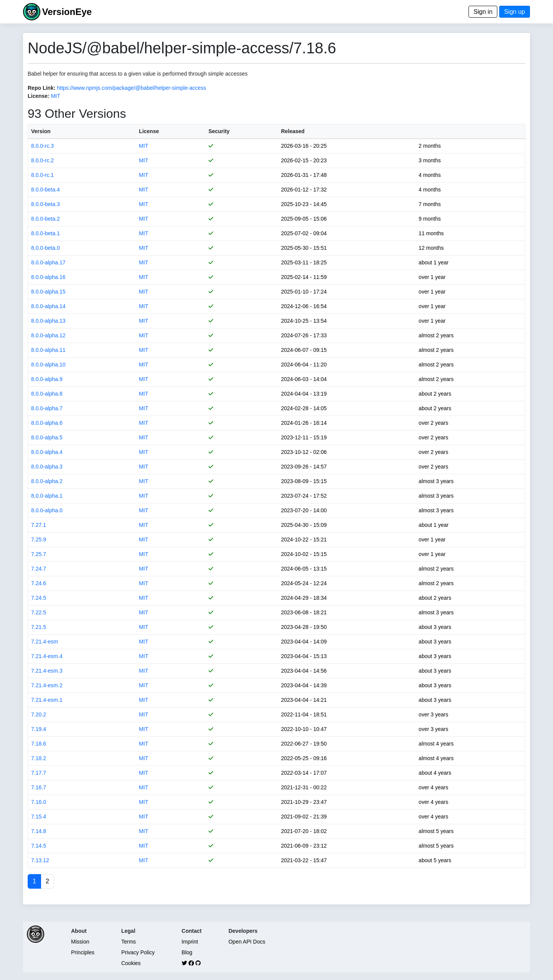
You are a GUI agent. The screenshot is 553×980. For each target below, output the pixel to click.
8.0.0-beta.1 (46, 233)
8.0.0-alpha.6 (47, 423)
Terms (129, 942)
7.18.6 (39, 744)
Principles (83, 952)
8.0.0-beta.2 (46, 219)
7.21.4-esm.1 (47, 700)
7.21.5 (39, 627)
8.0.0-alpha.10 (48, 365)
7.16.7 (39, 787)
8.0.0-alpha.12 (48, 335)
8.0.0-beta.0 (46, 248)
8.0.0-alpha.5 (47, 437)
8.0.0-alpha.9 (47, 379)
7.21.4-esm (45, 642)
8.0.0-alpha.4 (47, 452)
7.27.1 (39, 525)
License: (39, 96)
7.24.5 (39, 598)
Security (219, 131)
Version (41, 131)
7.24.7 (39, 569)
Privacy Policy (138, 952)
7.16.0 (39, 802)
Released (293, 131)
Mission (80, 942)
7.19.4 (39, 729)
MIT (56, 96)
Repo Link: (41, 88)
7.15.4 (39, 817)
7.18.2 (39, 758)
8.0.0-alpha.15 (48, 292)
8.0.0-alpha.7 (47, 408)
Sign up (515, 12)
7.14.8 (39, 831)
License (149, 131)
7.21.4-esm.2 (47, 685)
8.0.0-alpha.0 (47, 510)
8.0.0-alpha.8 (47, 394)
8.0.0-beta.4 (46, 190)
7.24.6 (39, 583)
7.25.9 (39, 539)
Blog (187, 952)
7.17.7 (39, 773)
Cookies (131, 963)
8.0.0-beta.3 (46, 204)
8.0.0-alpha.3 (47, 467)
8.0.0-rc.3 (42, 146)
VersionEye (67, 12)
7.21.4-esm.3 (47, 671)
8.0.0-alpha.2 (47, 481)
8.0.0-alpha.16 (48, 277)
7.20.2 (39, 714)
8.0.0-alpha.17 (48, 262)
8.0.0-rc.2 (42, 160)
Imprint (190, 942)
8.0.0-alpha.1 (47, 496)
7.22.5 (39, 612)
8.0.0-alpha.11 (48, 350)
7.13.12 (40, 860)
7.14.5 (39, 846)
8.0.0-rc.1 (42, 175)
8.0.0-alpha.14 (48, 306)
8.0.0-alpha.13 (48, 321)
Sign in (483, 12)
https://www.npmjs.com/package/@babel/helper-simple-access (132, 88)
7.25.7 (39, 554)
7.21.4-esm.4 (47, 656)
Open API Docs (247, 942)
